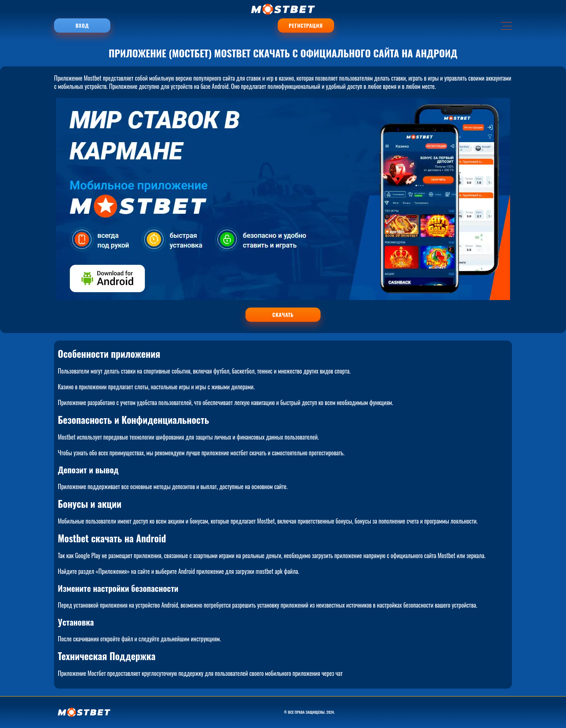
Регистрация (306, 25)
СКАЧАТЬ (283, 314)
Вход (82, 25)
